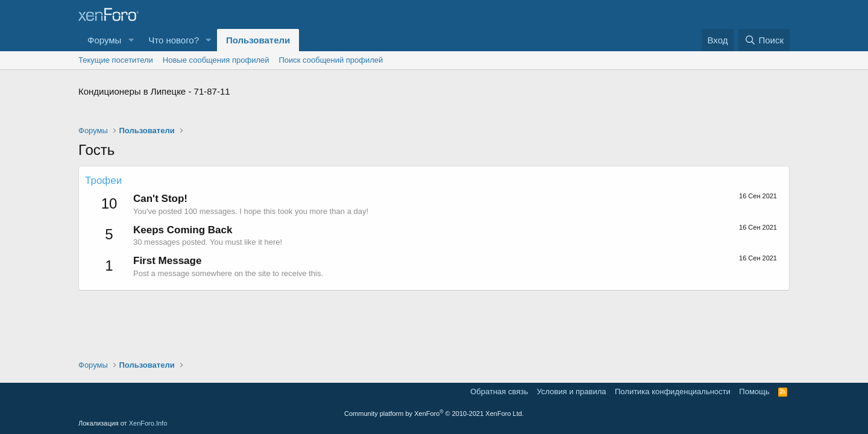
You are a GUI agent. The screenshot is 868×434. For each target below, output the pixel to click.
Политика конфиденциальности (673, 392)
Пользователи (258, 40)
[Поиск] (764, 40)
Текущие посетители (116, 60)
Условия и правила (571, 392)
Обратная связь (499, 392)
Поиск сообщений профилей (331, 60)
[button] (131, 40)
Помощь (754, 392)
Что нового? (174, 40)
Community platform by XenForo (434, 414)
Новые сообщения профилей (216, 60)
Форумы (104, 40)
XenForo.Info (148, 423)
